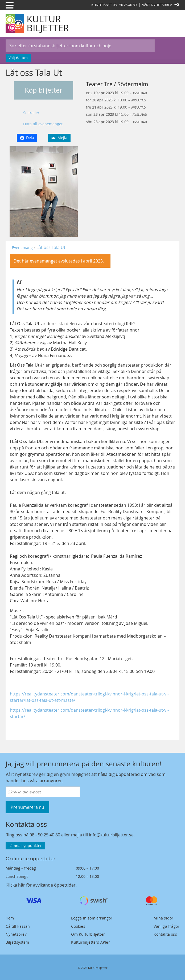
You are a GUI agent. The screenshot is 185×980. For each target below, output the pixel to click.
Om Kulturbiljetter (88, 934)
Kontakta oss (165, 934)
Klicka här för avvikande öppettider (41, 885)
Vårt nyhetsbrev (161, 5)
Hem (10, 918)
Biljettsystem (17, 942)
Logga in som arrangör (92, 918)
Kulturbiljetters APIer (90, 942)
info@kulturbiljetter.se (111, 835)
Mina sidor (163, 918)
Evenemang (22, 248)
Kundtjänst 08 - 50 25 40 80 (114, 5)
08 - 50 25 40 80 (45, 835)
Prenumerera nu (27, 807)
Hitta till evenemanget (43, 124)
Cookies (78, 926)
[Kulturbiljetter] (38, 24)
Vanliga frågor (166, 926)
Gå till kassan (18, 926)
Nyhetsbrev (16, 934)
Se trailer (31, 113)
